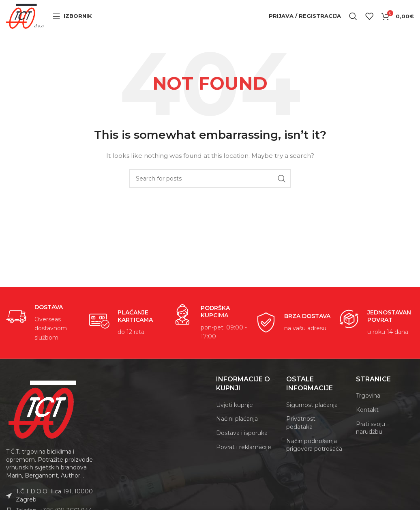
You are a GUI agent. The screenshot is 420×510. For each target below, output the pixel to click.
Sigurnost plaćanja (312, 415)
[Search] (353, 22)
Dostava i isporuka (242, 443)
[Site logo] (33, 21)
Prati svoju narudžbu (371, 438)
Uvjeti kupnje (235, 415)
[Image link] (43, 420)
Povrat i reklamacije (244, 457)
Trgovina (368, 406)
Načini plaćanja (237, 429)
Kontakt (367, 420)
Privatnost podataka (301, 433)
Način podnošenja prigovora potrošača (314, 455)
